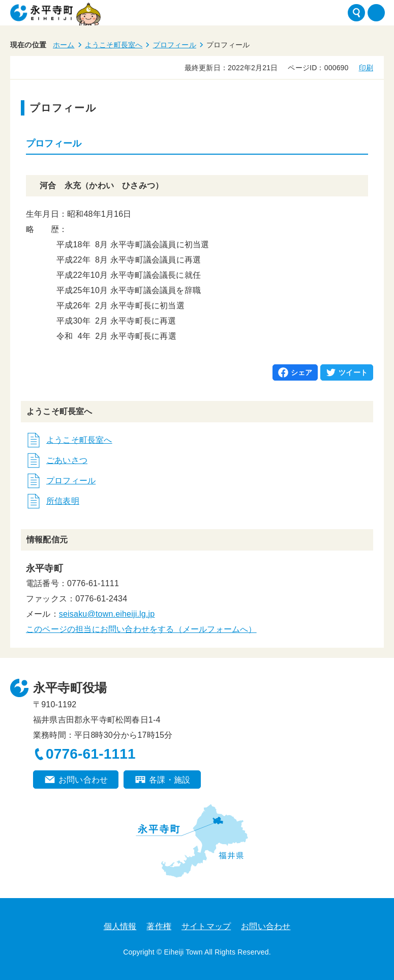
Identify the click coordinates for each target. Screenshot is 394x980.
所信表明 (63, 501)
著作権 (159, 926)
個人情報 (120, 926)
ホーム (64, 45)
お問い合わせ (83, 780)
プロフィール (175, 45)
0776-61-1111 (91, 754)
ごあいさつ (67, 460)
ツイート (353, 372)
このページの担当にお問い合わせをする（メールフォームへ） (141, 629)
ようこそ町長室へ (114, 45)
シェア (302, 372)
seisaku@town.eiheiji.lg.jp (107, 614)
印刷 (366, 68)
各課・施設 (170, 780)
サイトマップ (206, 926)
